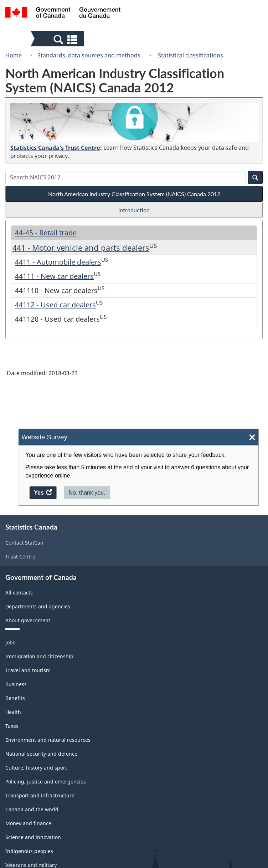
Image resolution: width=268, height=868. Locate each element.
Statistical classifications (190, 55)
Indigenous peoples (29, 851)
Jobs (10, 642)
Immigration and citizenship (39, 656)
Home (14, 55)
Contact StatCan (24, 543)
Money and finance (28, 823)
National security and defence (41, 754)
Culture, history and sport (36, 768)
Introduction (134, 210)
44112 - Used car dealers (55, 305)
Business (16, 684)
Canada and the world (32, 809)
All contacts (19, 593)
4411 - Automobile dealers (58, 262)
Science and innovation (33, 837)
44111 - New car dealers (54, 276)
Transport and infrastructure (40, 795)
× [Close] (252, 437)
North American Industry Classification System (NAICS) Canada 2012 (134, 194)
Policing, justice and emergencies (46, 782)
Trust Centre (20, 556)
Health (13, 712)
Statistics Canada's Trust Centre (55, 148)
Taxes (12, 726)
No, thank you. (87, 493)
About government (28, 620)
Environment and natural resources (48, 740)
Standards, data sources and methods (89, 55)
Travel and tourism (28, 670)
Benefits (15, 698)
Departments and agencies (38, 606)
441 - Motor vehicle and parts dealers (81, 247)
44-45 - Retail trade (46, 233)
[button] (58, 39)
